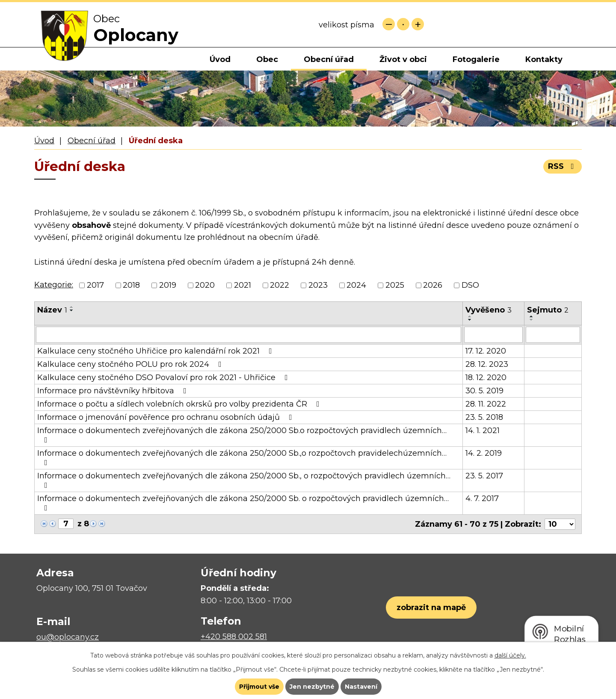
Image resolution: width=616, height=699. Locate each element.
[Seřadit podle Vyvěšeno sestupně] (470, 320)
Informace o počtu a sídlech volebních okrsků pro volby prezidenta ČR (180, 404)
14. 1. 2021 (483, 431)
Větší (418, 24)
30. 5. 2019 (484, 391)
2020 (205, 285)
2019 (168, 285)
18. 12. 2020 (486, 378)
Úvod (220, 59)
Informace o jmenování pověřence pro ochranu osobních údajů (166, 417)
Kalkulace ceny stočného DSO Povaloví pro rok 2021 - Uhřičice (164, 378)
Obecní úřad (329, 59)
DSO (470, 285)
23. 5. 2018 (484, 417)
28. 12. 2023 (487, 364)
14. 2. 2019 (484, 453)
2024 (356, 285)
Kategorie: (54, 285)
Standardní (403, 24)
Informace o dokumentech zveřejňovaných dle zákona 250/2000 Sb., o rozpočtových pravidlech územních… (244, 480)
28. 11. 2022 (486, 404)
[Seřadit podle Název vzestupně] (72, 307)
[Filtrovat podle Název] (249, 335)
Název (52, 310)
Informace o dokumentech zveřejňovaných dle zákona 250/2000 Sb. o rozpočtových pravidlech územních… (243, 503)
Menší (389, 24)
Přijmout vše (259, 687)
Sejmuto (548, 310)
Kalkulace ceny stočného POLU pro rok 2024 (131, 364)
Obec (267, 59)
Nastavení (361, 687)
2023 (318, 285)
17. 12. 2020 (486, 351)
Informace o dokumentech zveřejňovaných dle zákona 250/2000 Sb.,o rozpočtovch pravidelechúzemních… (242, 457)
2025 (395, 285)
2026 (433, 285)
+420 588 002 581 (234, 637)
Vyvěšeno (489, 310)
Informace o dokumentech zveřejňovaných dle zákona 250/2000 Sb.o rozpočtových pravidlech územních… (242, 435)
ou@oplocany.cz (68, 637)
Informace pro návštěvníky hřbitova (114, 391)
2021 (243, 285)
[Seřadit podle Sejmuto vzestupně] (532, 316)
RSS (563, 166)
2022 (280, 285)
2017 (95, 285)
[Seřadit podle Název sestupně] (72, 310)
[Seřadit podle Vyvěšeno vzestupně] (470, 316)
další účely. (510, 655)
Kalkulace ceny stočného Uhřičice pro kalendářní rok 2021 (156, 351)
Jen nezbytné (312, 687)
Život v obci (403, 59)
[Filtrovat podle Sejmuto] (553, 335)
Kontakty (544, 59)
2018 (131, 285)
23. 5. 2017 (484, 476)
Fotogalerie (476, 59)
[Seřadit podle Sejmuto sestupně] (532, 320)
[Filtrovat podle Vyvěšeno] (494, 335)
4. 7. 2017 (482, 498)
